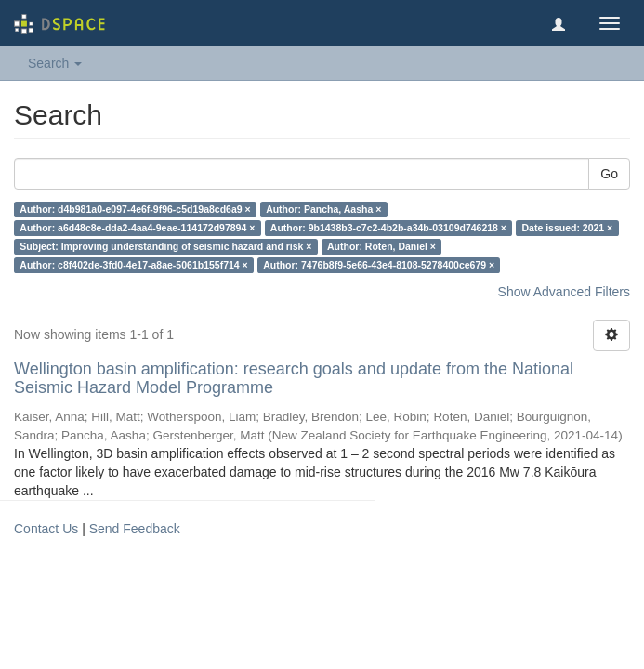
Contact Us (46, 529)
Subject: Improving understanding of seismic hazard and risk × (165, 246)
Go (609, 174)
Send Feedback (135, 529)
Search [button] (55, 63)
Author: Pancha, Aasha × (323, 209)
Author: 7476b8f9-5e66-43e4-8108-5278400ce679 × (379, 265)
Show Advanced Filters (564, 292)
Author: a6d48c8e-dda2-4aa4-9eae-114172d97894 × (137, 228)
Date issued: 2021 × (567, 228)
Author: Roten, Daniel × (381, 246)
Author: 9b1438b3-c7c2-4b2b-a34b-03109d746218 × (388, 228)
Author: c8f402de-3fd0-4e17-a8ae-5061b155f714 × (133, 265)
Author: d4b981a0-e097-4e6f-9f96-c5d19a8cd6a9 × (135, 209)
